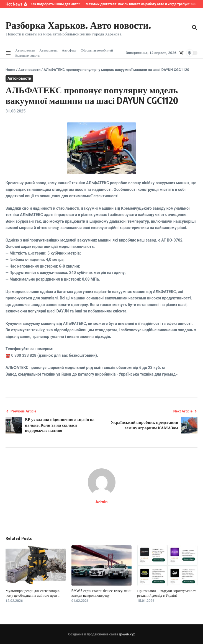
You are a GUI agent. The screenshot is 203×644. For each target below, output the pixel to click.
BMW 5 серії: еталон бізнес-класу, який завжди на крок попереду (101, 593)
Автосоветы (48, 50)
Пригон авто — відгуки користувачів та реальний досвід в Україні (167, 593)
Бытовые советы (28, 55)
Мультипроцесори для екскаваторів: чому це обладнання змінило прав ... (33, 593)
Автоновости (25, 50)
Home (10, 70)
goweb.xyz (127, 634)
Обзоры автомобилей (97, 50)
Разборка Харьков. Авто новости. (78, 25)
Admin (102, 502)
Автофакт (69, 50)
